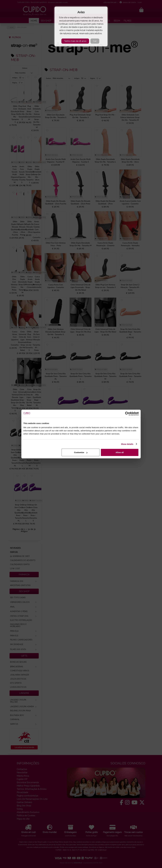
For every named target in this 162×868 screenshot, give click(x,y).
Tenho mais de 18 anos (75, 41)
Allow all (120, 452)
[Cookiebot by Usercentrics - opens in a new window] (127, 414)
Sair (95, 41)
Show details (127, 444)
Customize (81, 452)
